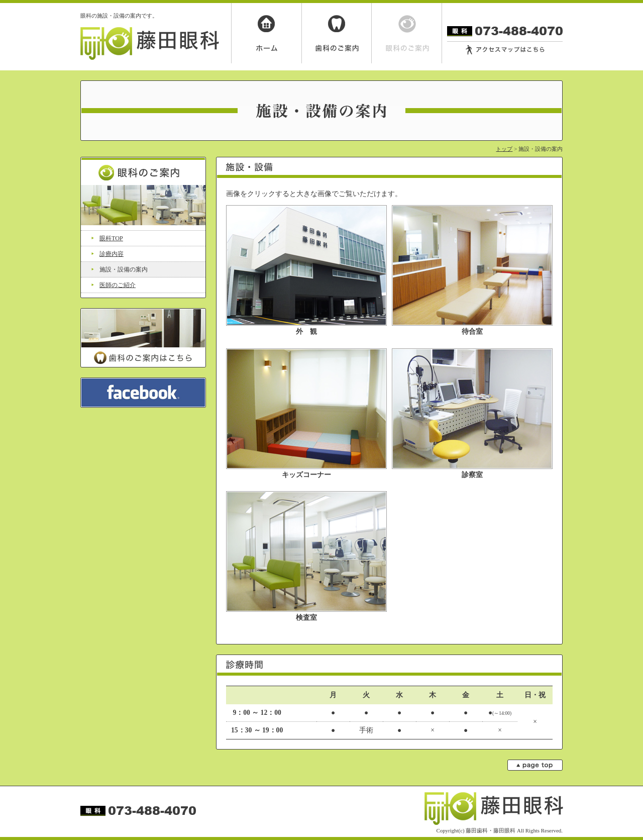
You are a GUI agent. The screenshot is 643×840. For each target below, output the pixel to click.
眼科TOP (111, 238)
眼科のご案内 (407, 33)
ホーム (266, 33)
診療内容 (112, 254)
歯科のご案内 (337, 33)
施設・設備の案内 (124, 269)
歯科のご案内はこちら (143, 338)
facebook (143, 393)
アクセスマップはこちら (505, 50)
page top (535, 765)
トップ (504, 149)
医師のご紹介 (118, 285)
